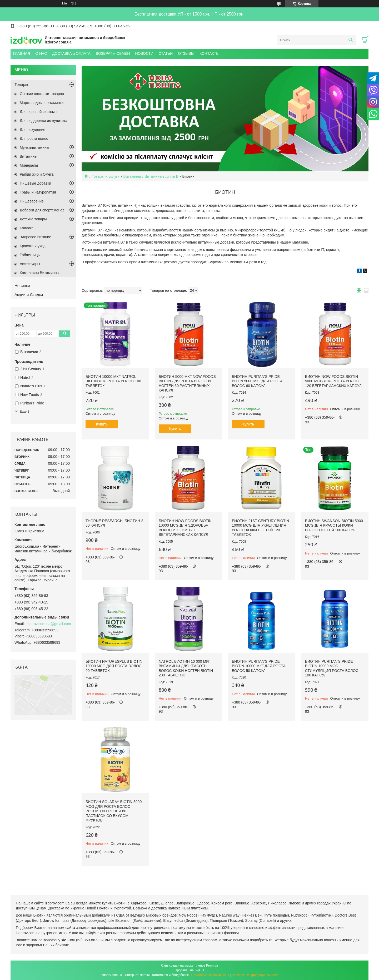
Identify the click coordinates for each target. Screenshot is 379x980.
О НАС (41, 53)
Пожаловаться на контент (210, 975)
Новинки (22, 286)
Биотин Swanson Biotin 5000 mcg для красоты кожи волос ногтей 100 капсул (334, 525)
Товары (21, 84)
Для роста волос (34, 138)
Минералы (29, 165)
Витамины (132, 176)
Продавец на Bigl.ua (189, 970)
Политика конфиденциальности (255, 975)
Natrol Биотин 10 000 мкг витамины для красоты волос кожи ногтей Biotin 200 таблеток (186, 668)
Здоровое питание (36, 237)
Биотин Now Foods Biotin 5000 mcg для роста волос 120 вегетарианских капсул (333, 381)
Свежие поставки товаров (42, 94)
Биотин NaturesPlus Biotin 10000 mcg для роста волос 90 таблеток (114, 666)
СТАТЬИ (166, 53)
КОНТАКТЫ (210, 53)
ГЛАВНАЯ (22, 53)
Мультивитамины (34, 147)
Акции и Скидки (29, 295)
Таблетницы (30, 255)
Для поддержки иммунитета (44, 121)
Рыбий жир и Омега (37, 174)
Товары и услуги (106, 176)
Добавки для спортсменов (42, 210)
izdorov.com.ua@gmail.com (48, 624)
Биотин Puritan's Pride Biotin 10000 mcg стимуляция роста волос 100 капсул (332, 668)
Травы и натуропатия (38, 192)
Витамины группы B (161, 176)
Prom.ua (212, 966)
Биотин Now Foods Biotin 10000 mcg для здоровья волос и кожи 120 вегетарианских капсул (185, 528)
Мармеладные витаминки (42, 103)
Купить (102, 424)
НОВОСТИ (144, 53)
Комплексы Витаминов (39, 273)
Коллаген (28, 228)
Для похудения (33, 130)
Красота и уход (33, 246)
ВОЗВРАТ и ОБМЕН (113, 53)
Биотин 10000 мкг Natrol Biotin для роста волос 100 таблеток (113, 381)
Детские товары (33, 219)
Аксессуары (30, 264)
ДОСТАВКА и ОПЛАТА (71, 53)
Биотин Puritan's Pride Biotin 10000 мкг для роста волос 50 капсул (259, 666)
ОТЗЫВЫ (186, 53)
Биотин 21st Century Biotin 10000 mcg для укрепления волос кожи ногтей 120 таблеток (261, 528)
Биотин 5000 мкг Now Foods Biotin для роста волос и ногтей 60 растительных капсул (187, 383)
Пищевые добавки (35, 183)
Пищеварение (32, 201)
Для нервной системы (39, 112)
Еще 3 (24, 411)
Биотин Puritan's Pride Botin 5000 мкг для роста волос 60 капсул (257, 381)
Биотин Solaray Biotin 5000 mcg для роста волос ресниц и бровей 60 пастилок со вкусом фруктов (114, 811)
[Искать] (350, 40)
